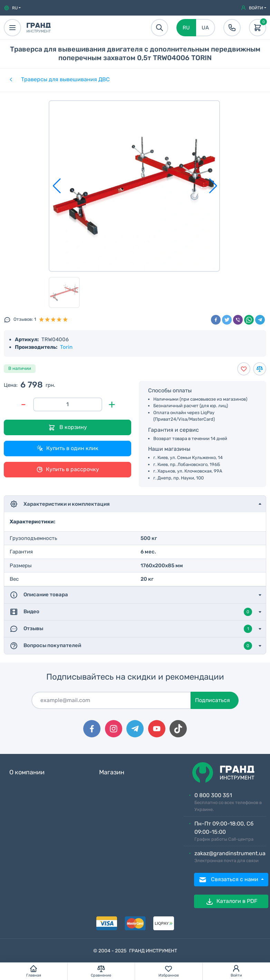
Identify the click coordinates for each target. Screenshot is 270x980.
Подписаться (213, 700)
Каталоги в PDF (231, 902)
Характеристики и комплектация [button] (60, 504)
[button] (12, 8)
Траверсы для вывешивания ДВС (65, 79)
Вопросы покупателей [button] (131, 646)
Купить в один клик (67, 448)
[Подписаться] (111, 700)
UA (205, 28)
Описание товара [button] (39, 595)
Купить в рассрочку (68, 469)
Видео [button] (131, 612)
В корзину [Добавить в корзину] (68, 427)
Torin (66, 347)
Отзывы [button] (131, 629)
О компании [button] (27, 772)
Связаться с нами (229, 880)
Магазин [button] (112, 772)
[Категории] (10, 80)
